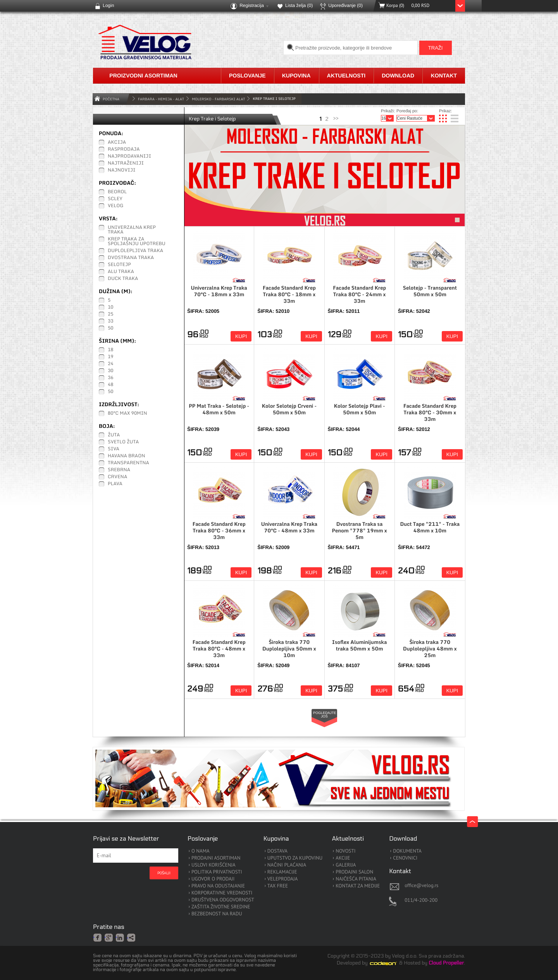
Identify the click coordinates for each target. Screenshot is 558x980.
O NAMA (201, 851)
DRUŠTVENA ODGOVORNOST (223, 900)
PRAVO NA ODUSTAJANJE (218, 886)
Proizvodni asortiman (143, 76)
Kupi (241, 336)
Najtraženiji (126, 163)
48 (111, 385)
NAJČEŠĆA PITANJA (356, 879)
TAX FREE (278, 886)
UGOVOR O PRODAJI (213, 879)
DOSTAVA (277, 851)
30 (111, 371)
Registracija (252, 5)
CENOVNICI (405, 858)
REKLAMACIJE (282, 872)
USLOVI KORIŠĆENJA (214, 865)
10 (111, 307)
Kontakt (444, 76)
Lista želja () (299, 5)
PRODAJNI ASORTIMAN (216, 858)
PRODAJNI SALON (354, 872)
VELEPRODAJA (283, 879)
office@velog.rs (421, 885)
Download (398, 76)
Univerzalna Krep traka (132, 230)
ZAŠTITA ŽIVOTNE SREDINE (221, 907)
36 (111, 378)
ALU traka (121, 272)
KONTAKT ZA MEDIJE (358, 886)
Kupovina (296, 76)
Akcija (117, 142)
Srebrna (119, 470)
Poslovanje (247, 76)
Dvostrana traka (131, 258)
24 (111, 364)
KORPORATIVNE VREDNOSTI (222, 893)
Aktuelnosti (346, 76)
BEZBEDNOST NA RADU (217, 914)
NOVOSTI (345, 851)
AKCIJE (343, 858)
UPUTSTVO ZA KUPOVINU (295, 858)
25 (111, 314)
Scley (115, 199)
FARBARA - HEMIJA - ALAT (161, 99)
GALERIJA (346, 865)
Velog (115, 206)
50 (111, 328)
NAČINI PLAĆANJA (287, 865)
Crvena (117, 477)
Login (108, 5)
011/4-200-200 (421, 900)
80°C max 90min (127, 414)
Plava (115, 484)
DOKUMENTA (407, 851)
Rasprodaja (124, 149)
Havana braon (127, 456)
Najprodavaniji (129, 156)
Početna (111, 99)
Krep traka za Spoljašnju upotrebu (137, 242)
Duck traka (123, 279)
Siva (114, 449)
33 (111, 321)
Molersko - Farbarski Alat (218, 99)
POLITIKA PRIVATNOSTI (217, 872)
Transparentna (128, 463)
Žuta (114, 435)
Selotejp (119, 265)
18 (111, 350)
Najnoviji (122, 170)
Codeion (389, 963)
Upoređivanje (345, 5)
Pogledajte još (325, 715)
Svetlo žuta (123, 442)
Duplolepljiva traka (135, 251)
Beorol (117, 192)
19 (111, 357)
